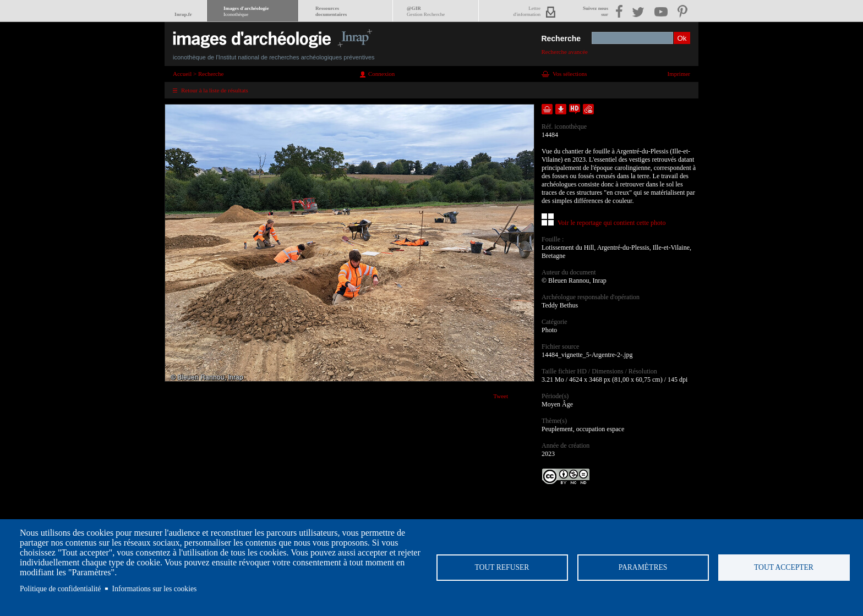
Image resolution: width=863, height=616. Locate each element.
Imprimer (679, 74)
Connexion (381, 74)
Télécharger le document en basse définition (561, 109)
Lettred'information (527, 11)
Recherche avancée (564, 52)
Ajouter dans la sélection (547, 109)
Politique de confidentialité (60, 589)
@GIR (426, 11)
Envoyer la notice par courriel (588, 109)
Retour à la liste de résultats (215, 90)
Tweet (501, 396)
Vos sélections (570, 74)
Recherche (561, 38)
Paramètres (643, 567)
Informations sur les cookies (155, 589)
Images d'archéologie (246, 11)
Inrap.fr (183, 14)
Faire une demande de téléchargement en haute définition (575, 109)
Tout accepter (784, 567)
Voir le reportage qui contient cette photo (611, 223)
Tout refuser (502, 567)
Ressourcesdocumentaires (331, 11)
